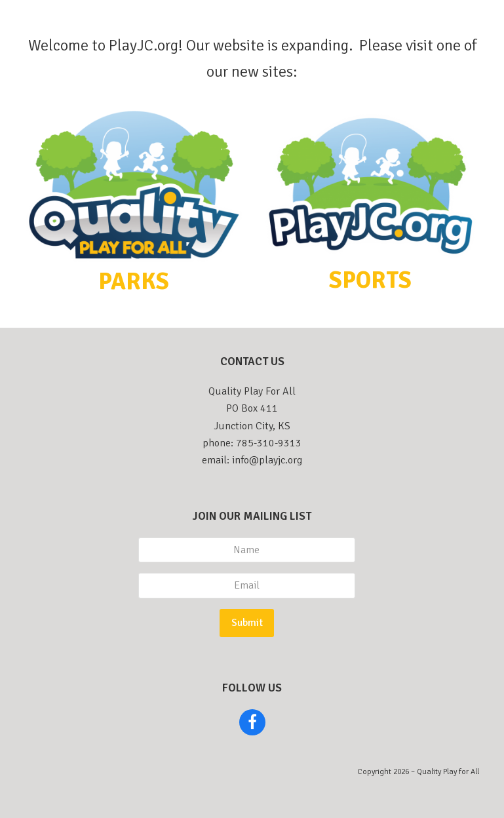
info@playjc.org (267, 460)
